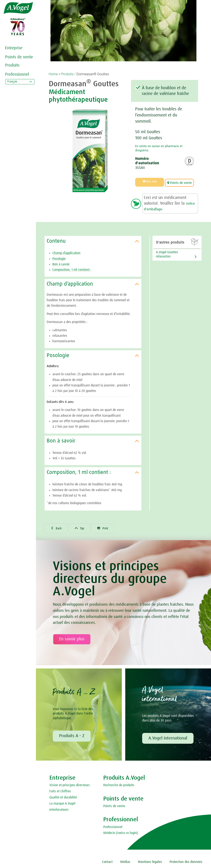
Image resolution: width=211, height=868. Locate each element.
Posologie (59, 257)
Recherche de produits (119, 786)
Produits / (68, 74)
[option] (90, 151)
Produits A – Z (72, 736)
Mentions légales (150, 862)
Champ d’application (66, 252)
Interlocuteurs (59, 810)
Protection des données (186, 862)
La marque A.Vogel (62, 804)
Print (106, 528)
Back (57, 528)
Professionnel (17, 74)
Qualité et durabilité (63, 798)
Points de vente (19, 57)
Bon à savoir (61, 263)
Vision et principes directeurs (70, 786)
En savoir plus (72, 639)
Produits (12, 65)
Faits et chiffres (60, 792)
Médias (125, 862)
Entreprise (14, 48)
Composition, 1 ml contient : (72, 269)
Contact (107, 862)
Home (53, 74)
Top (82, 528)
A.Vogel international (168, 739)
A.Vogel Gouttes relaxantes (167, 253)
